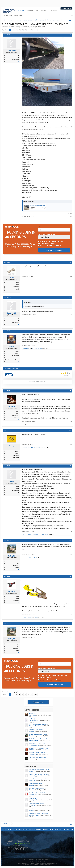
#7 (70, 466)
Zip (39, 227)
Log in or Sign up (66, 8)
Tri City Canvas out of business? (38, 739)
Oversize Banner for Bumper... (37, 753)
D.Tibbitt (11, 346)
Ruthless (30, 617)
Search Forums (8, 16)
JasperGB (32, 750)
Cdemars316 (32, 759)
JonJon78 (11, 591)
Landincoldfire (33, 754)
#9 (70, 576)
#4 (70, 331)
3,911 (18, 411)
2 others (41, 448)
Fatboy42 (11, 556)
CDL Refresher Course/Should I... (38, 779)
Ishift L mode (33, 798)
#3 (70, 298)
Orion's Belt (16, 457)
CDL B (50, 246)
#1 (70, 35)
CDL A (41, 246)
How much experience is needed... (39, 724)
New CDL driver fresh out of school (39, 770)
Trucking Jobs (32, 11)
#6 (70, 430)
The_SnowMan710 (34, 720)
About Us (12, 841)
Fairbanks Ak (15, 493)
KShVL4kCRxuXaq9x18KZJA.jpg (38, 206)
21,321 (17, 451)
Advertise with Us (23, 843)
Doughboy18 (34, 27)
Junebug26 (32, 771)
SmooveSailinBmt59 (35, 726)
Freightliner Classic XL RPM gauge (38, 814)
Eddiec (31, 790)
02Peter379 (32, 731)
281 (18, 561)
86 (18, 56)
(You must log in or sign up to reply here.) (14, 692)
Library (10, 843)
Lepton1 (30, 448)
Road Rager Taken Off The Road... (38, 793)
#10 (70, 623)
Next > (35, 30)
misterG (25, 448)
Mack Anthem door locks (36, 784)
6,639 (18, 487)
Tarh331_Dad (33, 805)
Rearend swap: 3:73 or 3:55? (37, 743)
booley (29, 534)
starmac (11, 481)
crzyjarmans (32, 715)
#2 (70, 262)
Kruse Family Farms (34, 815)
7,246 (18, 597)
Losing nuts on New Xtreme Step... (39, 748)
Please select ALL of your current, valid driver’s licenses (51, 242)
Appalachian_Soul (34, 745)
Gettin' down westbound (12, 360)
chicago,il (16, 418)
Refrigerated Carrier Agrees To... (38, 788)
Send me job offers (54, 250)
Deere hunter (32, 736)
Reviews (54, 11)
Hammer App (18, 846)
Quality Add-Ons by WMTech (38, 863)
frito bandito (34, 424)
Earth (18, 289)
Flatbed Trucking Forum (17, 27)
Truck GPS (44, 11)
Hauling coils (33, 714)
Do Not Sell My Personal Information (18, 848)
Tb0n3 (11, 278)
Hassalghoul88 (33, 800)
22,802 (17, 352)
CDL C (58, 246)
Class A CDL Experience (47, 234)
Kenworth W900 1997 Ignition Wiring (39, 774)
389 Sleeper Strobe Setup (36, 729)
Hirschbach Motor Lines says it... (38, 809)
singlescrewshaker (37, 348)
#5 (70, 391)
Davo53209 (32, 781)
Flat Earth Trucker (34, 795)
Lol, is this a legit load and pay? (38, 757)
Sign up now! (38, 702)
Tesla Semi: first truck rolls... (37, 804)
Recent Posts (18, 16)
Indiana (17, 568)
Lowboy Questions (34, 719)
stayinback (11, 406)
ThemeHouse (48, 864)
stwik (24, 424)
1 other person (43, 424)
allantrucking (33, 776)
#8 (70, 541)
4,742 (18, 283)
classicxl (31, 811)
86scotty (31, 785)
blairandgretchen (34, 740)
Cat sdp (11, 446)
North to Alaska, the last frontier (38, 734)
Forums (21, 11)
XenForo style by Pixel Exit (37, 862)
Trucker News (23, 841)
